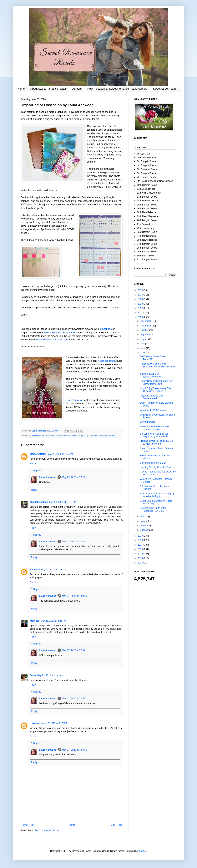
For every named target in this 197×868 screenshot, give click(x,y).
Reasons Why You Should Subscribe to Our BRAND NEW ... (157, 367)
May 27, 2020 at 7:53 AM (75, 542)
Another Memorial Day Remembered (151, 397)
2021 (141, 313)
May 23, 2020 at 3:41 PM (53, 621)
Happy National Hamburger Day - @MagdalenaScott (157, 382)
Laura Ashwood (74, 400)
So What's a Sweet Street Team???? (153, 358)
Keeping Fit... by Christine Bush (156, 467)
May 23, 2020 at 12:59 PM (63, 502)
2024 (141, 299)
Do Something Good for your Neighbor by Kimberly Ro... (155, 435)
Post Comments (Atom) (47, 830)
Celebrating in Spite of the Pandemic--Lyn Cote (153, 509)
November (146, 326)
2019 (141, 536)
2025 (141, 295)
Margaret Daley (38, 454)
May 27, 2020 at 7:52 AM (75, 477)
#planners (94, 435)
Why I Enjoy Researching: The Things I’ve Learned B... (155, 390)
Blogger (142, 851)
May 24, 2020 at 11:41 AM (50, 675)
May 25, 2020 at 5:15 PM (54, 723)
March (144, 521)
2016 (141, 549)
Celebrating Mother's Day (153, 463)
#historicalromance (54, 435)
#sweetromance (107, 435)
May (143, 353)
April (143, 517)
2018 (141, 540)
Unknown (35, 723)
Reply (33, 464)
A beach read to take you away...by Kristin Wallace (158, 473)
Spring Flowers (148, 422)
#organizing (83, 435)
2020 (141, 317)
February (145, 526)
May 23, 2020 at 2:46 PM (53, 570)
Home (21, 89)
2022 (141, 308)
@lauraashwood (37, 435)
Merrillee (35, 621)
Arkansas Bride (106, 361)
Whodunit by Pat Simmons (153, 410)
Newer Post (28, 825)
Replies (37, 471)
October (145, 330)
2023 (141, 304)
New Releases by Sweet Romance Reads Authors (117, 89)
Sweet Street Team (164, 89)
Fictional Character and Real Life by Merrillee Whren (157, 442)
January (145, 530)
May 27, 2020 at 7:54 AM (75, 650)
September (146, 335)
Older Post (116, 825)
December (146, 321)
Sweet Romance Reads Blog (60, 333)
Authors (77, 89)
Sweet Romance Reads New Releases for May (155, 428)
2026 (141, 290)
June (143, 348)
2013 (141, 563)
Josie (33, 675)
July (143, 344)
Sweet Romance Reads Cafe (52, 339)
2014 (141, 558)
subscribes (106, 329)
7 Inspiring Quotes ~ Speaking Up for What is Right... (157, 495)
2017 (141, 545)
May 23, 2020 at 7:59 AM (60, 454)
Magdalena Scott (39, 502)
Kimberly (35, 570)
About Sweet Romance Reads (48, 89)
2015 (141, 554)
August (144, 339)
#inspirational (70, 435)
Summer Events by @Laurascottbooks (151, 375)
